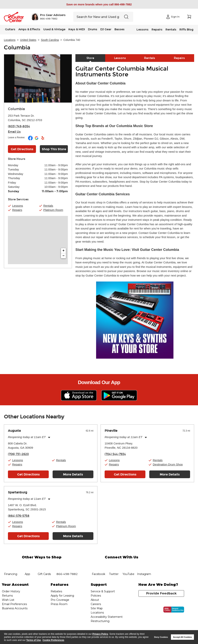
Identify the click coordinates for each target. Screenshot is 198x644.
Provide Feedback (161, 593)
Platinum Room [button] (53, 210)
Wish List (8, 600)
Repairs (157, 30)
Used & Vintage (54, 29)
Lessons (143, 30)
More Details (73, 474)
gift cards (44, 564)
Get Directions (28, 474)
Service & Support (103, 591)
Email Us (14, 132)
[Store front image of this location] (38, 78)
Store (90, 58)
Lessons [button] (18, 206)
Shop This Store (54, 149)
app (27, 564)
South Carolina (50, 40)
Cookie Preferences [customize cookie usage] (53, 640)
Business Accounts (15, 608)
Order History (11, 591)
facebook (99, 564)
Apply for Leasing (62, 596)
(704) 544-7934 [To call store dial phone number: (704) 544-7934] (115, 454)
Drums (93, 29)
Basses (119, 29)
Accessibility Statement (107, 617)
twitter (114, 564)
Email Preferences (14, 604)
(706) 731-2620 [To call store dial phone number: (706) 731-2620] (18, 454)
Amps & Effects (29, 29)
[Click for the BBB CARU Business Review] (174, 610)
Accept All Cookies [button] (182, 637)
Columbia (17, 48)
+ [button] (64, 251)
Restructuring (100, 621)
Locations (10, 40)
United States (28, 40)
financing (11, 564)
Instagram (144, 564)
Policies (96, 596)
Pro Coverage (60, 600)
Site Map (97, 608)
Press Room (59, 604)
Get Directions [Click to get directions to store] (22, 149)
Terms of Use (34, 640)
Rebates (56, 591)
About (95, 600)
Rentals (171, 30)
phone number (67, 564)
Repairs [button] (17, 210)
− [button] (64, 256)
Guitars (10, 29)
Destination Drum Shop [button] (168, 464)
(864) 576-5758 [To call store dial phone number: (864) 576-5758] (19, 516)
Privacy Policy (100, 634)
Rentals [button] (48, 206)
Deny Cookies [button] (161, 637)
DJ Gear (106, 29)
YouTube (129, 564)
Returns (7, 596)
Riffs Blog (186, 30)
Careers (96, 604)
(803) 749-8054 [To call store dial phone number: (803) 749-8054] (19, 126)
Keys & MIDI (77, 29)
